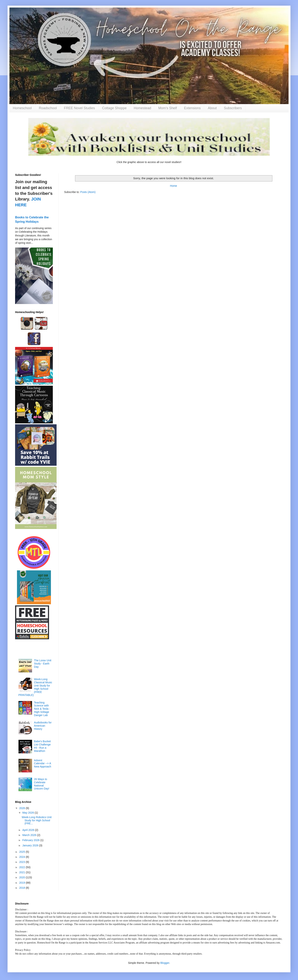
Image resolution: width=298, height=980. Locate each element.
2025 (23, 852)
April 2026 (29, 830)
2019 (23, 883)
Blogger (165, 963)
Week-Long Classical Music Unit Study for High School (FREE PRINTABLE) (35, 687)
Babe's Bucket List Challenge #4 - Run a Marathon (42, 746)
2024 (23, 857)
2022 (23, 867)
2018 (23, 888)
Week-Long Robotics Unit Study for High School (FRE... (37, 820)
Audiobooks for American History (43, 726)
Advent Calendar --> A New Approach (43, 764)
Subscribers (233, 108)
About (212, 108)
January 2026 (31, 845)
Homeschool (22, 108)
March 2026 (30, 835)
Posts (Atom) (88, 192)
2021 (23, 872)
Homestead (142, 108)
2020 (23, 877)
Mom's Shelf (167, 108)
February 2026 (31, 840)
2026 (23, 808)
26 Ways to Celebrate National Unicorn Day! (42, 784)
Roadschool (48, 108)
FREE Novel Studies (79, 108)
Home (173, 186)
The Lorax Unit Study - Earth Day (43, 664)
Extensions (192, 108)
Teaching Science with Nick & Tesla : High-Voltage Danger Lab (42, 709)
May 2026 (28, 813)
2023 (23, 862)
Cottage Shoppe (114, 108)
